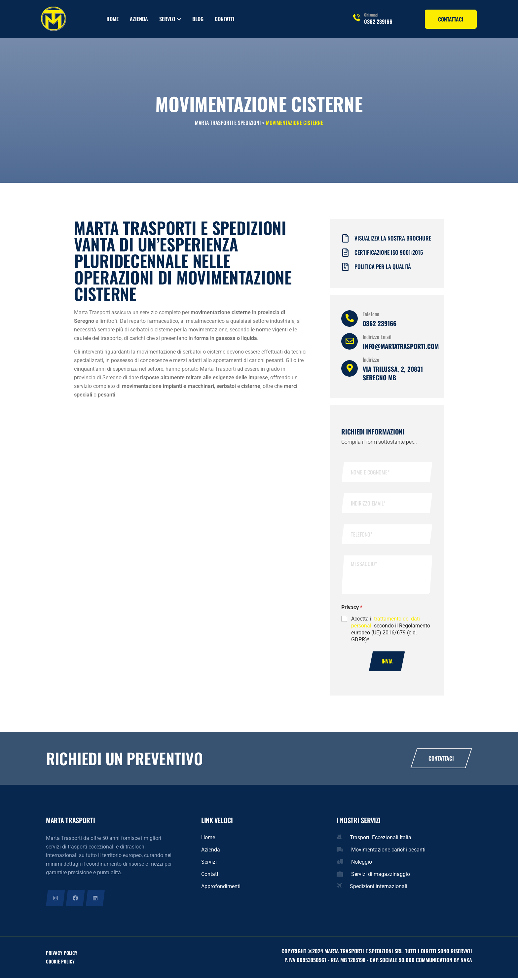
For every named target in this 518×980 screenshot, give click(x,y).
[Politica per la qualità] (345, 268)
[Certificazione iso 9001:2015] (345, 254)
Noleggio (362, 864)
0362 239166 (378, 21)
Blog (198, 19)
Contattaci (441, 760)
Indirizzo (371, 361)
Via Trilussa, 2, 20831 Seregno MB (393, 374)
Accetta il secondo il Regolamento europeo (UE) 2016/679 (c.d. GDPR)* (391, 630)
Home (112, 19)
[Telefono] (350, 320)
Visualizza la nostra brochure (393, 239)
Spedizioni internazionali (379, 888)
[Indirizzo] (350, 370)
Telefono (371, 315)
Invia (387, 663)
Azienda (139, 19)
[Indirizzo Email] (350, 343)
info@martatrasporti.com (401, 347)
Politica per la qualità (383, 268)
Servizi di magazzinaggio (381, 876)
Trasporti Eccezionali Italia (381, 839)
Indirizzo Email (377, 338)
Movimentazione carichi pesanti (388, 851)
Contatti (225, 19)
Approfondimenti (221, 888)
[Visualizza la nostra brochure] (345, 240)
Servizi (167, 19)
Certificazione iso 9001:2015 (389, 254)
